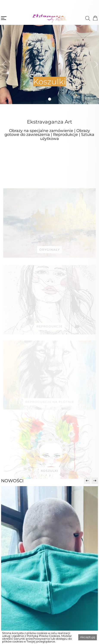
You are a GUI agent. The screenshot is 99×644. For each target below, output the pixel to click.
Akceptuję (88, 637)
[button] (4, 64)
